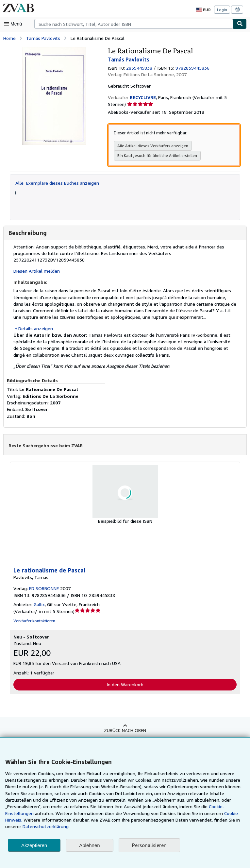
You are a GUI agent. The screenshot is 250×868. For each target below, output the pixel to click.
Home (9, 38)
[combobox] (134, 24)
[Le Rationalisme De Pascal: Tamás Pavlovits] (54, 49)
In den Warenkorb (125, 677)
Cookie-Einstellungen (180, 813)
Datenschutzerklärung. (209, 826)
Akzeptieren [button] (34, 845)
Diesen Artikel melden (35, 264)
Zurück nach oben (125, 723)
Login (222, 9)
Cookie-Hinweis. (167, 820)
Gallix (39, 597)
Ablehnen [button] (89, 845)
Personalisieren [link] (149, 845)
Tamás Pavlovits (42, 38)
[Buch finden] (240, 24)
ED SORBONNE (46, 582)
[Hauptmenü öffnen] (14, 24)
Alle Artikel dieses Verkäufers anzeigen (151, 145)
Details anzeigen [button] (35, 321)
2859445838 (140, 67)
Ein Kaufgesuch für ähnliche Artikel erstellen (156, 155)
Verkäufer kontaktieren (33, 614)
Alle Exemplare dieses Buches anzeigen (57, 182)
